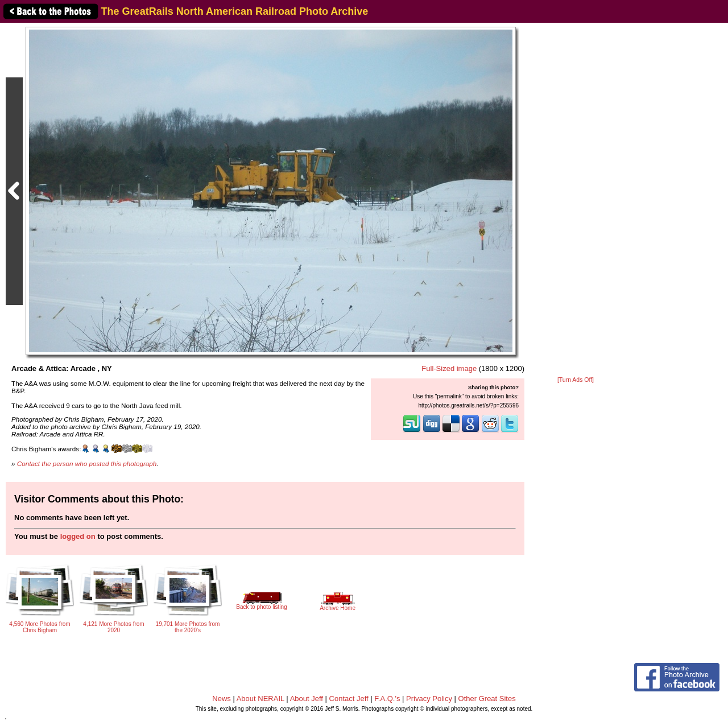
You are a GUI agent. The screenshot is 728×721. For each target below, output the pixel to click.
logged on (78, 536)
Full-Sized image (449, 368)
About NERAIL (260, 699)
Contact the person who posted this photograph (87, 463)
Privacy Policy (429, 699)
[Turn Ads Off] (576, 380)
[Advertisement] (576, 200)
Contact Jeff (349, 699)
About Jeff (307, 699)
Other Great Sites (487, 699)
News (222, 699)
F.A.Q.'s (387, 699)
